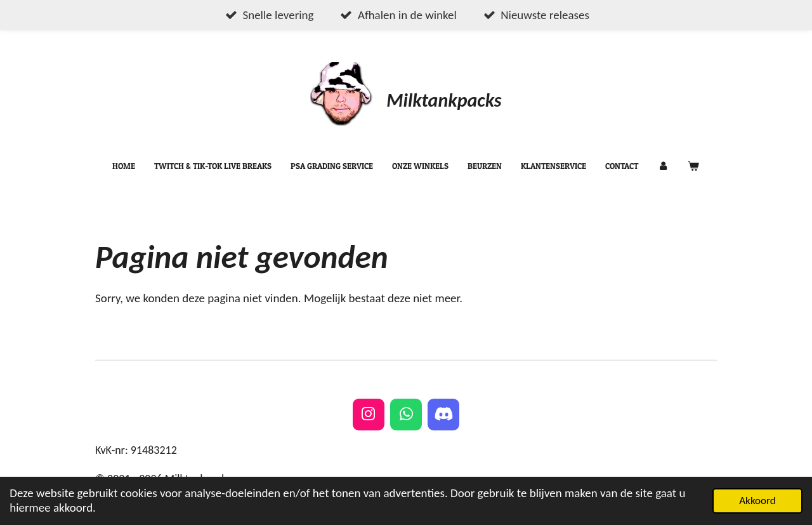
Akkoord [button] (757, 501)
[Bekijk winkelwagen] (694, 166)
